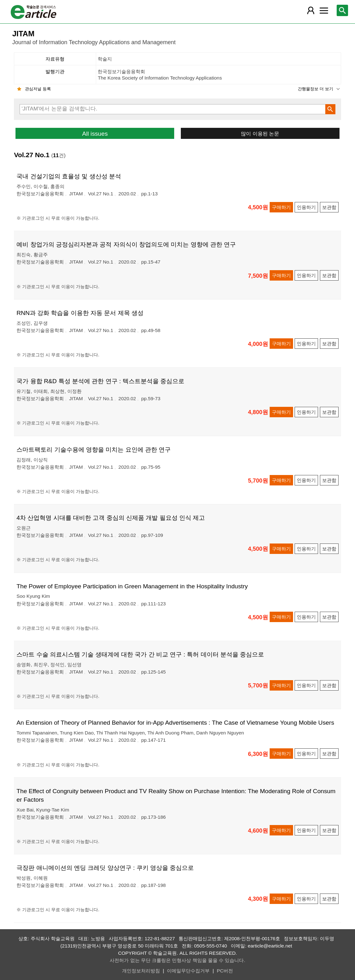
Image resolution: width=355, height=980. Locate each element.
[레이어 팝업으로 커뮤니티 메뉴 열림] (324, 10)
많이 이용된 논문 (260, 134)
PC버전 (225, 971)
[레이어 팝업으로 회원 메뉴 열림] (310, 10)
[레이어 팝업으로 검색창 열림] (342, 10)
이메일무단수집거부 (188, 971)
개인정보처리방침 (141, 971)
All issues (95, 134)
